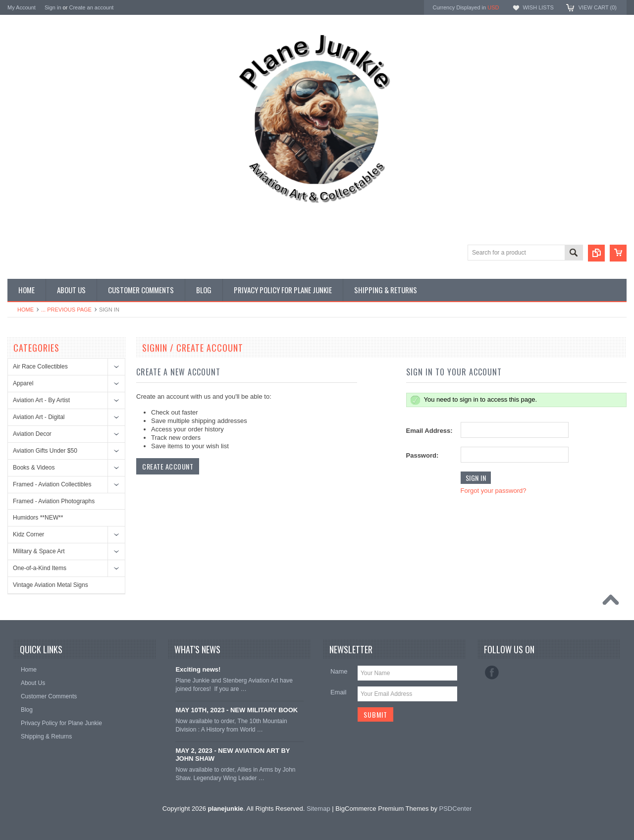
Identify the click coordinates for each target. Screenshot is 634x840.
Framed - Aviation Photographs (54, 501)
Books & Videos (34, 468)
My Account (22, 7)
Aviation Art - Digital (39, 417)
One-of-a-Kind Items (40, 568)
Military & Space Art (39, 551)
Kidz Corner (28, 534)
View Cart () (598, 7)
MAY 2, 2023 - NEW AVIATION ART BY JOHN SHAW (233, 755)
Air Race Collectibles (40, 367)
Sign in (53, 7)
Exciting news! (198, 669)
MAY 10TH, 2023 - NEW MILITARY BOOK (237, 710)
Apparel (23, 383)
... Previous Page (66, 310)
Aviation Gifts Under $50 (45, 451)
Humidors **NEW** (38, 518)
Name (339, 671)
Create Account (168, 466)
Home (26, 310)
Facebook (492, 673)
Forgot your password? (494, 491)
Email (339, 692)
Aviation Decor (32, 434)
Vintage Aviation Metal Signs (51, 585)
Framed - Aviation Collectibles (52, 484)
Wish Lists (538, 7)
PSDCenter (456, 809)
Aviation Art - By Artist (41, 400)
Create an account (91, 7)
